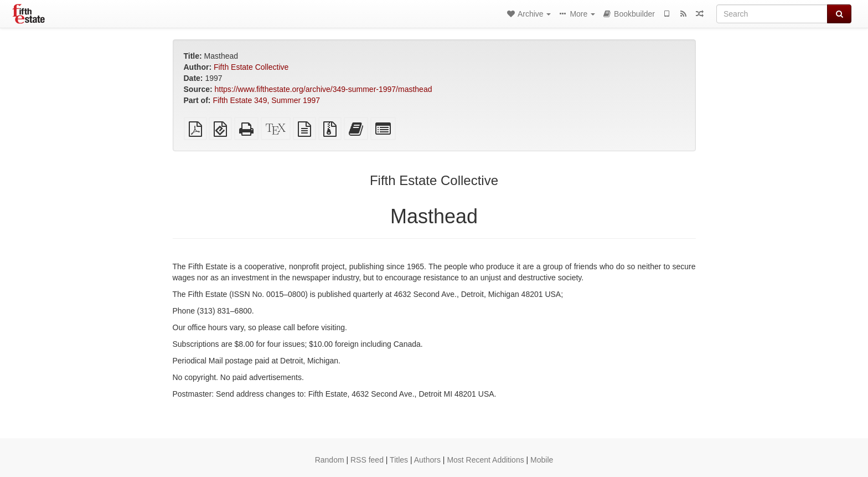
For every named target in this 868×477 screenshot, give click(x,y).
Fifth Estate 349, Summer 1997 (266, 100)
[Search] (772, 14)
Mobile (542, 460)
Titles (399, 460)
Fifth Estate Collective (251, 67)
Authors (427, 460)
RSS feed (367, 460)
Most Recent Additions (485, 460)
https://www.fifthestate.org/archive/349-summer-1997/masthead (324, 89)
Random (330, 460)
